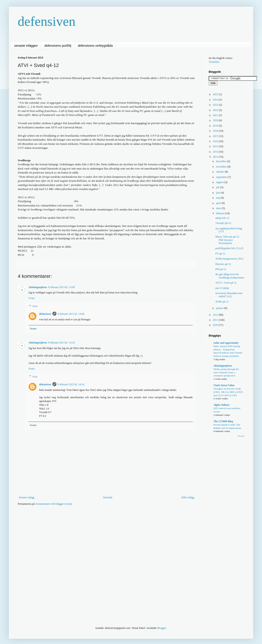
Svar (35, 306)
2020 (216, 120)
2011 (216, 320)
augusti (220, 182)
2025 (216, 94)
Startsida (108, 497)
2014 (216, 152)
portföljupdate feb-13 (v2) (229, 248)
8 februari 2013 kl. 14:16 (71, 384)
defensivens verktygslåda (95, 46)
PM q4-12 (221, 269)
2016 (216, 141)
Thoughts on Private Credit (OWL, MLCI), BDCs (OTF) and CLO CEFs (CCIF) (228, 392)
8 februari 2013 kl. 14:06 (71, 314)
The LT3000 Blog (223, 421)
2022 (216, 110)
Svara (31, 298)
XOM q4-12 (222, 302)
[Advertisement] (46, 559)
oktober (220, 172)
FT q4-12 (220, 254)
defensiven (47, 21)
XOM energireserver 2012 (229, 259)
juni (218, 193)
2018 (216, 131)
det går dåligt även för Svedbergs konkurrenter (230, 276)
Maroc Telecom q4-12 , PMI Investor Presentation (228, 240)
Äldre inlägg (188, 497)
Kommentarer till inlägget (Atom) (54, 504)
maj (218, 198)
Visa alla (241, 436)
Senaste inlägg (27, 497)
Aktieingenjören (38, 287)
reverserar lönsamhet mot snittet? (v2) (229, 295)
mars (219, 208)
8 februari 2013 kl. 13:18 (62, 343)
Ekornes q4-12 (223, 264)
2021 (216, 115)
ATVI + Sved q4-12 (226, 283)
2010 (216, 325)
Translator (214, 62)
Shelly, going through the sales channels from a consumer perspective (226, 372)
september (222, 177)
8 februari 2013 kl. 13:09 (62, 287)
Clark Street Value (224, 385)
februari (221, 213)
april (219, 203)
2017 (216, 136)
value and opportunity (226, 343)
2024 (216, 100)
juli (218, 187)
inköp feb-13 (222, 218)
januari (220, 308)
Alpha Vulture (221, 405)
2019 (216, 126)
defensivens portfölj (58, 46)
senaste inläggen (26, 46)
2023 (216, 105)
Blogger (162, 628)
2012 (216, 315)
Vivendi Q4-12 (223, 223)
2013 (216, 157)
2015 (216, 146)
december (222, 161)
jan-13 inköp (222, 288)
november (222, 167)
